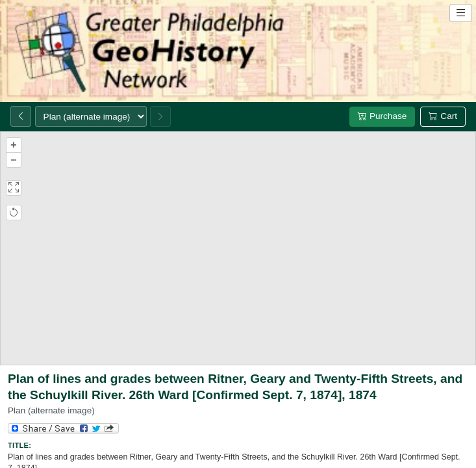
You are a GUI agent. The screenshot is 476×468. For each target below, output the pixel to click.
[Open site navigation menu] (461, 13)
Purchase (382, 116)
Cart (443, 116)
